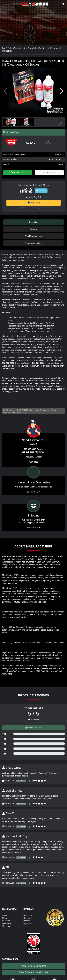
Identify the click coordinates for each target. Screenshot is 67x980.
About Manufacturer (33, 243)
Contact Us (28, 918)
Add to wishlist (49, 173)
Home (5, 915)
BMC (61, 164)
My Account (28, 924)
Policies (27, 921)
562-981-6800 (38, 363)
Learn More (41, 191)
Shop (4, 918)
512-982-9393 (8, 363)
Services (6, 921)
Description (33, 222)
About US (28, 915)
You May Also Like (33, 236)
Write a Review (33, 728)
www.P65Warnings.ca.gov (15, 412)
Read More (34, 492)
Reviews (33, 229)
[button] (61, 91)
